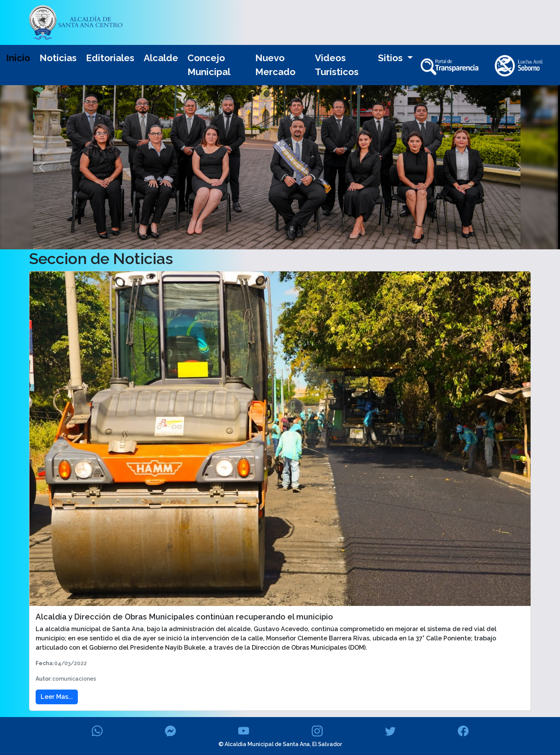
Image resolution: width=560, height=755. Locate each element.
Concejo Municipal (209, 65)
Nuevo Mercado (275, 65)
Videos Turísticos (337, 65)
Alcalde (161, 58)
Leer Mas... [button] (57, 697)
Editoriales (110, 58)
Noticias (58, 58)
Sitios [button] (392, 58)
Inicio (18, 58)
